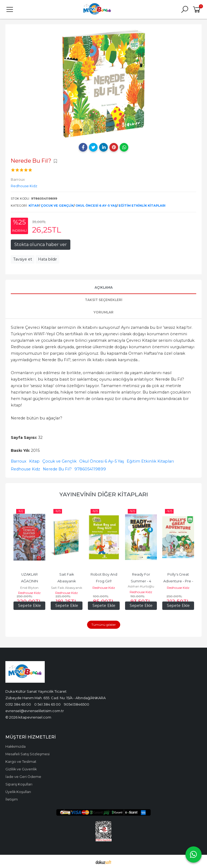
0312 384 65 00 (18, 703)
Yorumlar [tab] (103, 312)
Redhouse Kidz (25, 469)
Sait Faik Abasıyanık (67, 588)
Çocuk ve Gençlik (57, 206)
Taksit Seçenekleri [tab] (104, 300)
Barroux (19, 461)
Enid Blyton (29, 588)
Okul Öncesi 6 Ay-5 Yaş (96, 206)
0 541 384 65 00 (47, 703)
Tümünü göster (104, 623)
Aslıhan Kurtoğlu (141, 585)
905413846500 (77, 703)
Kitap (34, 206)
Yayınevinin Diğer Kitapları (104, 494)
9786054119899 (90, 469)
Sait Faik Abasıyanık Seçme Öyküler (67, 581)
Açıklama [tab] (104, 287)
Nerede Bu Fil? (57, 469)
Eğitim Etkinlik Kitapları (142, 206)
